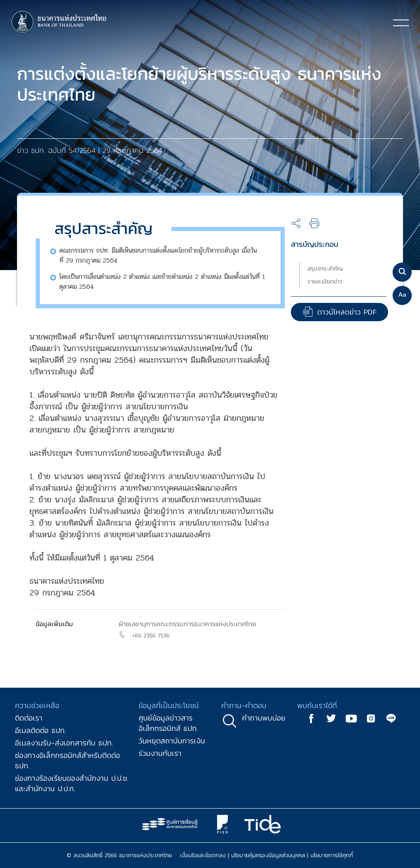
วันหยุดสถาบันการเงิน (172, 741)
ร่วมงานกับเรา (160, 753)
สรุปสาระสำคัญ (325, 269)
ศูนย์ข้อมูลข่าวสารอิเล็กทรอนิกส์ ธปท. (168, 723)
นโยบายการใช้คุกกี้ (332, 855)
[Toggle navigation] (401, 22)
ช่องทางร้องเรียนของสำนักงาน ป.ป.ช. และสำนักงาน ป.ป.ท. (72, 783)
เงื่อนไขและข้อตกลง (203, 855)
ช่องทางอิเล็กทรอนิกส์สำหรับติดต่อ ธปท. (67, 760)
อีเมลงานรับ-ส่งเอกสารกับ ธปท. (64, 743)
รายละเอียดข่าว (325, 282)
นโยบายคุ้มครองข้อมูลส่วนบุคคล (268, 855)
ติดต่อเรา (29, 718)
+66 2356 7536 (151, 636)
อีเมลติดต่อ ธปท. (40, 730)
